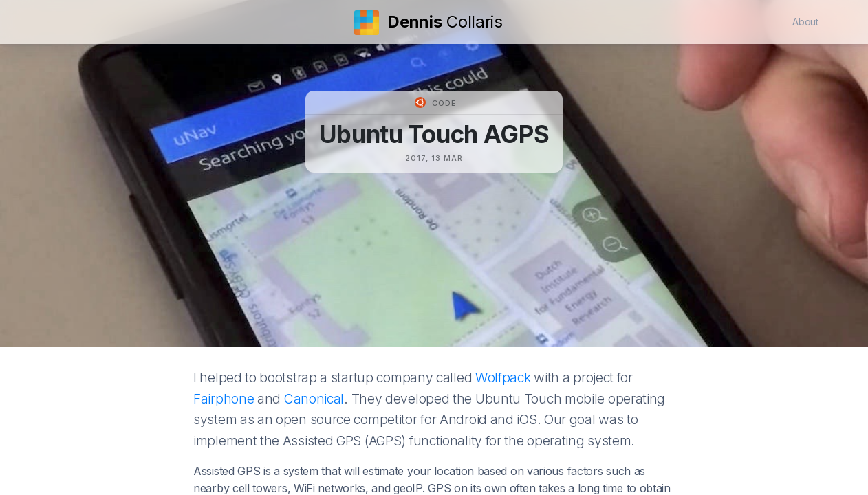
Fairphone (224, 399)
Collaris (428, 22)
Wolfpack (503, 377)
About (805, 22)
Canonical (314, 399)
